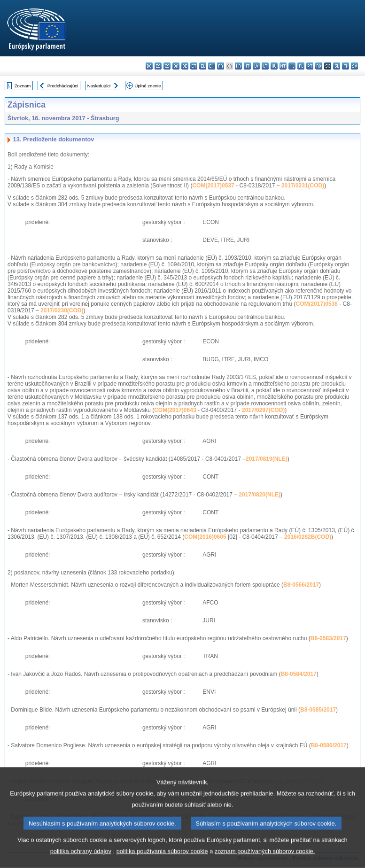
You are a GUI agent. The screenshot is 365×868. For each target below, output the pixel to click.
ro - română (319, 66)
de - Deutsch (185, 66)
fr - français (221, 66)
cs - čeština (167, 66)
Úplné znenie (148, 86)
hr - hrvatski (238, 66)
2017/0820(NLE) (260, 495)
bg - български (149, 66)
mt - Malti (283, 66)
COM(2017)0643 (175, 410)
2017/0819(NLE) (267, 459)
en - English (212, 66)
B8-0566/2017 (301, 585)
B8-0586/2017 (329, 745)
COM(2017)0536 (317, 304)
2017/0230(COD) (62, 310)
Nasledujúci (99, 86)
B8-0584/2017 (299, 674)
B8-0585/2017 (318, 710)
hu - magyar (274, 66)
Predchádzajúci (63, 86)
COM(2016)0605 (205, 537)
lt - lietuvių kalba (265, 66)
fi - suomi (346, 66)
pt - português (310, 66)
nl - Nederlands (292, 66)
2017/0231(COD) (303, 186)
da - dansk (176, 66)
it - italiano (247, 66)
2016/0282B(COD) (308, 537)
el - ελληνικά (203, 66)
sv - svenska (354, 66)
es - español (158, 66)
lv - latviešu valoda (256, 66)
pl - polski (301, 66)
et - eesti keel (194, 66)
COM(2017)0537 (213, 186)
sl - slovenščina (337, 66)
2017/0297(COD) (263, 410)
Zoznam (23, 86)
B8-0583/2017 (328, 638)
